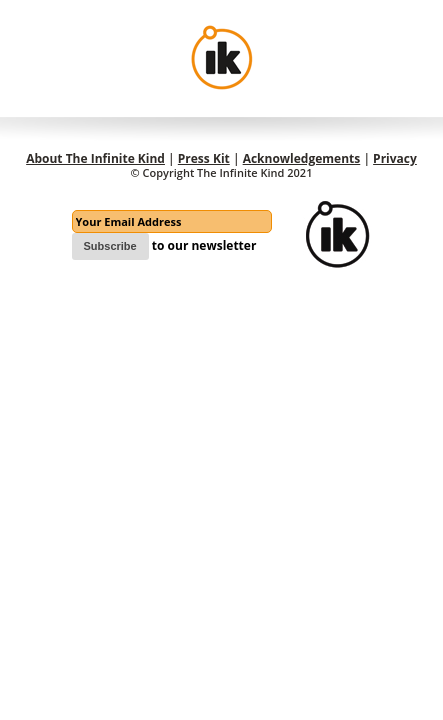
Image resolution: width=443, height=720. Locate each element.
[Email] (172, 221)
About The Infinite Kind (95, 158)
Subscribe (110, 246)
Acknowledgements (302, 158)
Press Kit (204, 158)
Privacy (395, 158)
